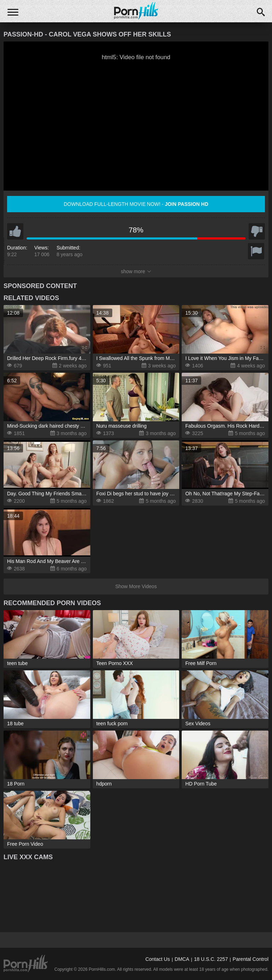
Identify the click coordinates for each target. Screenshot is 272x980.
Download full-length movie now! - (136, 204)
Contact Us (157, 959)
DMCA (182, 959)
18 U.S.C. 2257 (211, 959)
